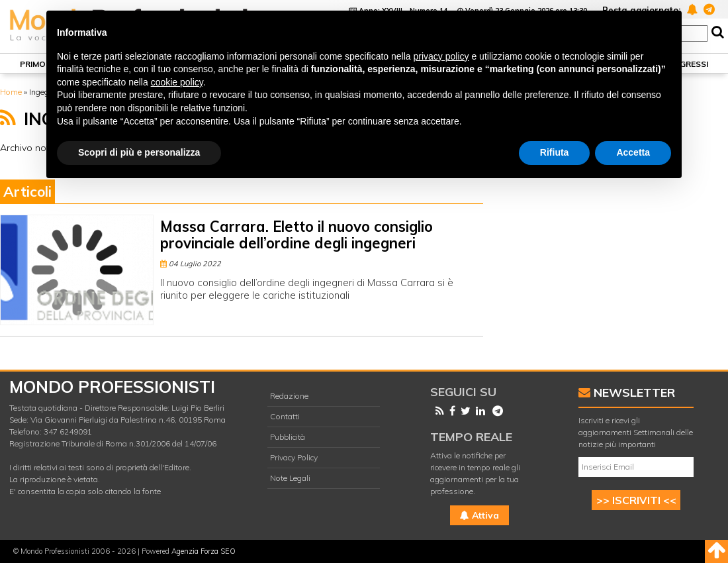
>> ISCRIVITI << (636, 500)
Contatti (285, 416)
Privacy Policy (294, 457)
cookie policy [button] (177, 82)
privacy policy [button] (441, 56)
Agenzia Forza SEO (204, 551)
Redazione (289, 396)
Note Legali (290, 478)
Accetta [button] (633, 152)
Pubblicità (288, 437)
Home (11, 92)
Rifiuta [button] (555, 152)
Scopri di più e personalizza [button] (139, 152)
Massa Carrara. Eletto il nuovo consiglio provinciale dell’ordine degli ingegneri (296, 235)
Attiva (479, 515)
